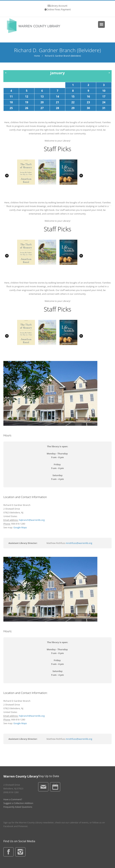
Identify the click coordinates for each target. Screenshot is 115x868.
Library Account (59, 6)
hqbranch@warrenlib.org (32, 520)
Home (37, 56)
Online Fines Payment (59, 9)
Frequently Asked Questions (18, 807)
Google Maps (20, 527)
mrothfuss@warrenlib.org (79, 543)
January (57, 73)
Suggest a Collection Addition (18, 803)
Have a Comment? (13, 799)
